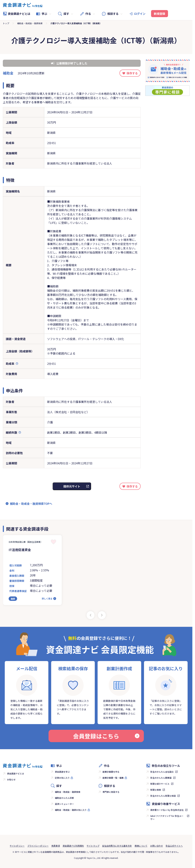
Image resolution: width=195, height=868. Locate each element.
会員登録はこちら (106, 736)
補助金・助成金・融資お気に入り (71, 810)
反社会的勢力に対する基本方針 (117, 846)
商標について (141, 846)
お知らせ (11, 779)
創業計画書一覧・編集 (113, 778)
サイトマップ (93, 846)
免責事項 (56, 846)
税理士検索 (156, 790)
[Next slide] (102, 615)
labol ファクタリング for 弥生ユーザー (167, 817)
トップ (6, 23)
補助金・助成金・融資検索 (30, 23)
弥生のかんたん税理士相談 (163, 796)
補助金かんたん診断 (64, 798)
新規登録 (160, 14)
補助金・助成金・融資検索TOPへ (31, 504)
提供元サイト (72, 486)
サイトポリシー (17, 846)
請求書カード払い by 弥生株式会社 (167, 810)
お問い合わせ (157, 846)
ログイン (140, 14)
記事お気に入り (62, 778)
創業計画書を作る (111, 772)
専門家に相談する (111, 792)
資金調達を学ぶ (62, 772)
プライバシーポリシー (38, 846)
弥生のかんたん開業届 (161, 778)
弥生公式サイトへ (174, 846)
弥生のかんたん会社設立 (162, 772)
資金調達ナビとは (17, 14)
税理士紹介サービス (160, 784)
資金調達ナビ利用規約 (73, 846)
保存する (132, 73)
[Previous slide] (91, 615)
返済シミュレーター (64, 804)
